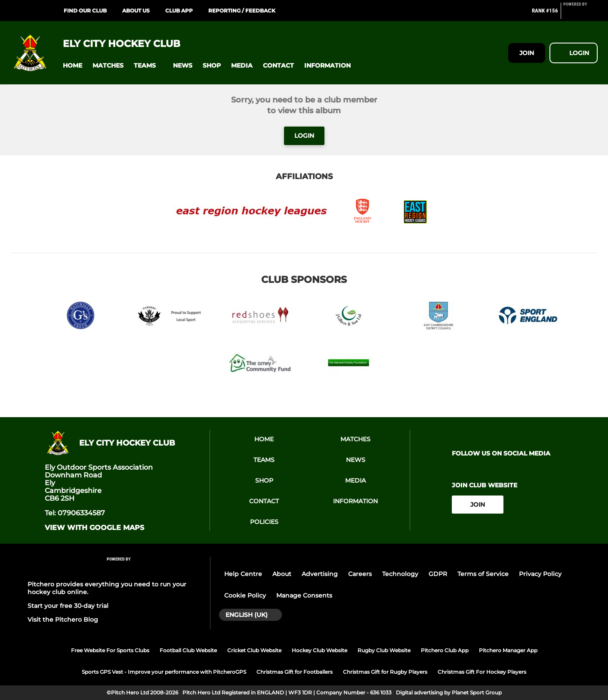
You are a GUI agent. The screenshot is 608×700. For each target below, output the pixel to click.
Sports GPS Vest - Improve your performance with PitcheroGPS (164, 672)
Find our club (85, 11)
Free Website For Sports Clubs (110, 650)
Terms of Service (483, 574)
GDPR (438, 574)
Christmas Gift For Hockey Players (482, 672)
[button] (73, 66)
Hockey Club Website (319, 650)
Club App (179, 11)
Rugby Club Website (384, 650)
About (282, 574)
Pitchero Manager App (508, 650)
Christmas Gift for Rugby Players (385, 672)
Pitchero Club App (445, 650)
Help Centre (243, 574)
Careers (360, 574)
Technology (400, 574)
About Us (136, 11)
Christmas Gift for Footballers (295, 672)
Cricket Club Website (254, 650)
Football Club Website (188, 650)
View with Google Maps (94, 528)
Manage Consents (304, 595)
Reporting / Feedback (242, 11)
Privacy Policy (540, 574)
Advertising (320, 574)
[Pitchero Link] (580, 14)
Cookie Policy (245, 595)
